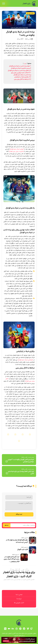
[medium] (9, 629)
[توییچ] (32, 629)
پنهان (25, 64)
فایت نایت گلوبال (22, 550)
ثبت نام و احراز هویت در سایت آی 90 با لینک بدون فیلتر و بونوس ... (12, 559)
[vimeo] (28, 629)
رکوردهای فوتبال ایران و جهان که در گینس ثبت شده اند (17, 541)
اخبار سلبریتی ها (19, 603)
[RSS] (5, 629)
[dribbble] (17, 629)
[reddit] (24, 629)
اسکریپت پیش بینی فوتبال (16, 151)
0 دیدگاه (20, 39)
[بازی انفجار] (34, 4)
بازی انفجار (27, 4)
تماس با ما (19, 595)
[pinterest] (20, 629)
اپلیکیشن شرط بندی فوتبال (25, 360)
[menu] (4, 4)
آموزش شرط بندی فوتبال (17, 149)
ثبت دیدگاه (19, 514)
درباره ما (19, 599)
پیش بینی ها (30, 13)
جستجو (7, 525)
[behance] (13, 629)
